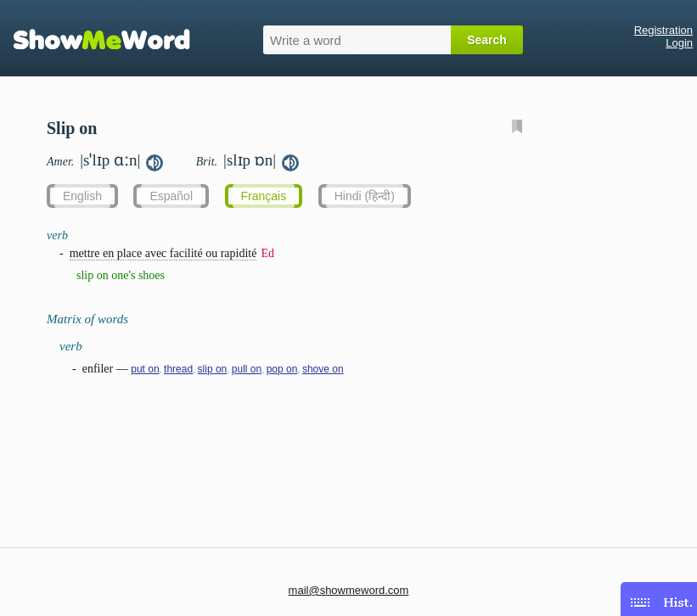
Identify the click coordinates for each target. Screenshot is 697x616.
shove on (323, 369)
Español (171, 196)
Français (264, 196)
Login (679, 43)
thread (178, 369)
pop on (282, 369)
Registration (663, 30)
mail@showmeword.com (349, 590)
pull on (247, 369)
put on (145, 369)
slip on (213, 369)
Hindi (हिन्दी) (365, 196)
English (82, 196)
